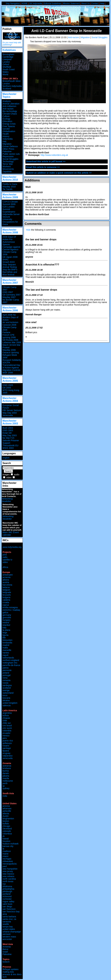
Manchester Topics (9, 95)
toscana (6, 698)
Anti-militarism (9, 106)
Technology (8, 161)
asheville (7, 811)
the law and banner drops (41, 239)
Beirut (5, 949)
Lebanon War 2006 (12, 342)
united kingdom (10, 703)
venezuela (8, 758)
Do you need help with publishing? (12, 44)
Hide (28, 230)
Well (28, 187)
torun (5, 695)
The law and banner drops (41, 290)
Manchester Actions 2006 (10, 309)
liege (5, 633)
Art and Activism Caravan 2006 (10, 324)
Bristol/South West (12, 81)
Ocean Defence (10, 146)
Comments (33, 224)
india (5, 796)
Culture (6, 116)
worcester (7, 939)
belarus (6, 587)
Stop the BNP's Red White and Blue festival (10, 272)
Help (102, 3)
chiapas (6, 718)
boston (6, 821)
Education (7, 121)
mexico (6, 736)
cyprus (6, 605)
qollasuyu (7, 743)
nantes (6, 653)
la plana (6, 630)
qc (4, 786)
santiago (7, 748)
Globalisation (9, 131)
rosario (6, 746)
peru (5, 738)
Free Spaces (9, 126)
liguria (5, 635)
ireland (6, 622)
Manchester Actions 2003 (10, 422)
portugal (7, 675)
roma (5, 678)
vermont (7, 934)
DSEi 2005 (8, 385)
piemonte (7, 670)
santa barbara (9, 917)
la (3, 849)
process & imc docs (12, 974)
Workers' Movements (8, 168)
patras (6, 668)
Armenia (7, 947)
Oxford (6, 64)
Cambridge (8, 57)
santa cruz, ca (9, 919)
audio (17, 475)
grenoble (7, 617)
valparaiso (8, 756)
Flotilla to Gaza (10, 184)
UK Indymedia (36, 3)
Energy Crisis (9, 124)
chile (5, 721)
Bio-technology (10, 111)
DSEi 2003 (8, 430)
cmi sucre (7, 728)
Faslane (6, 332)
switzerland (8, 693)
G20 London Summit (9, 208)
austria (6, 582)
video (9, 478)
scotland (7, 688)
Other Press (8, 149)
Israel (5, 952)
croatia (6, 602)
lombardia (7, 643)
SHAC (6, 259)
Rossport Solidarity (12, 360)
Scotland (7, 89)
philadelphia (8, 889)
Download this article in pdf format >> (46, 161)
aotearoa (7, 766)
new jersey (8, 871)
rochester (7, 899)
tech (5, 977)
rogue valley (8, 901)
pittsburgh (7, 891)
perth (5, 783)
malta (5, 648)
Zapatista (7, 172)
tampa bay (8, 927)
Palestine (7, 151)
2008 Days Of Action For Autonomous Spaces (9, 241)
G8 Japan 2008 (10, 257)
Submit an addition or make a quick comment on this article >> (59, 173)
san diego (7, 906)
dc (4, 836)
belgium (6, 590)
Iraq (4, 141)
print (5, 555)
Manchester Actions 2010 (10, 178)
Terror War (8, 164)
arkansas (7, 808)
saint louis (7, 904)
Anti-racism (74, 37)
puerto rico (8, 741)
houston (6, 841)
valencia (7, 705)
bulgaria (6, 597)
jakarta (6, 776)
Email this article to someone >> (43, 167)
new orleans (8, 876)
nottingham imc (10, 663)
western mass (9, 937)
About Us (86, 3)
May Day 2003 (10, 435)
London (6, 62)
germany (7, 615)
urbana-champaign (12, 932)
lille (4, 638)
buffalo (6, 824)
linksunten (7, 640)
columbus (7, 834)
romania (7, 680)
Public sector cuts (11, 154)
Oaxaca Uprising (11, 352)
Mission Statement (71, 3)
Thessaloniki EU (10, 445)
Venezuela (8, 415)
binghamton (8, 819)
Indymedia (8, 139)
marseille (7, 650)
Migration (85, 37)
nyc (4, 884)
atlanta (6, 813)
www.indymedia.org (12, 547)
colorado (7, 831)
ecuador (7, 733)
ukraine (6, 700)
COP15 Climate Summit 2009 (10, 203)
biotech (6, 962)
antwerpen (8, 575)
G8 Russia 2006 (10, 340)
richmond (7, 896)
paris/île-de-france (11, 665)
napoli (5, 655)
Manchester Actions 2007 (10, 281)
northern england (11, 660)
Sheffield (7, 67)
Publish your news (12, 36)
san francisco (9, 909)
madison (7, 851)
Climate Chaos (10, 114)
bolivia (6, 715)
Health (6, 134)
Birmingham (8, 54)
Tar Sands (7, 189)
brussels (7, 595)
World (5, 74)
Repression (8, 156)
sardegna (7, 685)
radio (5, 557)
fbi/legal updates (11, 969)
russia (5, 683)
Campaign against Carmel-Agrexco (11, 248)
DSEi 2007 (8, 292)
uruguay (7, 753)
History (6, 136)
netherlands (8, 658)
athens (6, 580)
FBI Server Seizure (12, 410)
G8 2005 (7, 388)
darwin (6, 773)
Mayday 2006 (9, 350)
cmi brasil (7, 726)
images (6, 475)
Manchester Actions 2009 (10, 196)
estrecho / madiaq (11, 610)
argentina (7, 713)
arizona (6, 806)
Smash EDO (9, 262)
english (6, 458)
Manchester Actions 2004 (10, 400)
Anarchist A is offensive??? (42, 265)
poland (6, 673)
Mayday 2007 (9, 297)
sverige (6, 690)
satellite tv (7, 560)
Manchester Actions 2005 (10, 379)
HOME (25, 3)
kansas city (8, 846)
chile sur (7, 723)
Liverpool (7, 59)
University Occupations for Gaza (10, 222)
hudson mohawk (11, 844)
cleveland (7, 829)
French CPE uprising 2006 (9, 336)
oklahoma (7, 886)
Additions (32, 180)
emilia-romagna (10, 607)
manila (6, 778)
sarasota (7, 922)
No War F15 (8, 438)
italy (4, 628)
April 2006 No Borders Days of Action (10, 317)
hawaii (6, 839)
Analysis (7, 101)
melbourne (8, 781)
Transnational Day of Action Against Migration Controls (11, 368)
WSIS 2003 (8, 448)
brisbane (7, 768)
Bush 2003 (8, 428)
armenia (7, 577)
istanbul (6, 625)
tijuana (6, 751)
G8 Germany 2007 (12, 295)
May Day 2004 (10, 413)
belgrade (7, 592)
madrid (6, 645)
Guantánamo (9, 212)
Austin (6, 816)
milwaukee (8, 861)
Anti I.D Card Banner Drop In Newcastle (67, 31)
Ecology (6, 119)
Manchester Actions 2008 (10, 231)
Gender (6, 129)
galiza (5, 612)
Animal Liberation (11, 104)
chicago (6, 826)
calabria (6, 600)
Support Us (55, 6)
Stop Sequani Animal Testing (10, 266)
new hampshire (10, 869)
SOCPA (6, 363)
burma (6, 771)
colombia (7, 731)
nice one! (31, 322)
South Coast (9, 69)
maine (5, 854)
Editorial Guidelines (53, 3)
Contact (95, 3)
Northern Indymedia (12, 86)
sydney (6, 788)
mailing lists (8, 972)
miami (5, 856)
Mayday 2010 (9, 187)
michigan (7, 859)
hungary (7, 620)
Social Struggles (99, 37)
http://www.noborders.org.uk (54, 155)
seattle (6, 924)
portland (7, 894)
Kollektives (9, 50)
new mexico (8, 874)
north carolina (9, 879)
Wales (5, 72)
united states (9, 929)
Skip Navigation (13, 3)
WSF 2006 (8, 373)
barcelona (7, 585)
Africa (5, 567)
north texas (8, 881)
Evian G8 (7, 433)
